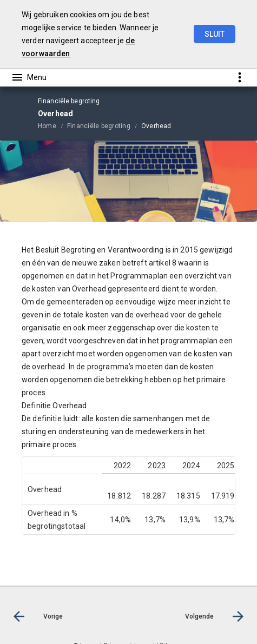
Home (47, 126)
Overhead (156, 126)
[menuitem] (52, 125)
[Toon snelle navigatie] (239, 77)
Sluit (215, 34)
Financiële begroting (99, 126)
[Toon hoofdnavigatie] (29, 77)
